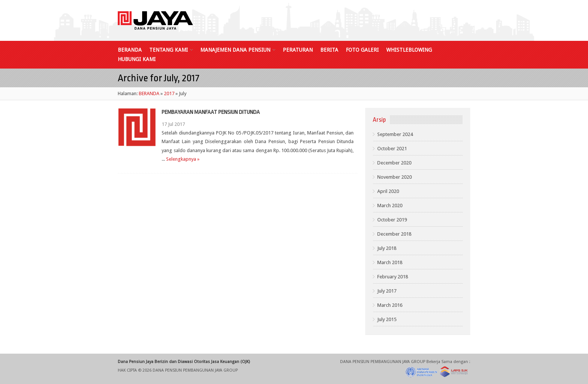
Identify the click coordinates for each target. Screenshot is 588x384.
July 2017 (387, 291)
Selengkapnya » (183, 159)
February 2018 (393, 277)
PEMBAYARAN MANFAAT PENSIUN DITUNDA (211, 112)
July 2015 (387, 319)
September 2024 (395, 134)
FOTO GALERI (362, 50)
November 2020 (394, 177)
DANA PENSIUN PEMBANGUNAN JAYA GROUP (195, 370)
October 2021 (392, 149)
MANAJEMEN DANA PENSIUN (238, 50)
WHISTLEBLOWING (409, 50)
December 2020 (394, 163)
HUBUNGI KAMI (137, 59)
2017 (169, 93)
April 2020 (388, 191)
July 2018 (387, 248)
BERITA (329, 50)
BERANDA (130, 50)
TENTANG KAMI (171, 50)
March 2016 (390, 305)
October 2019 (392, 220)
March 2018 (390, 262)
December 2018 (394, 234)
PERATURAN (298, 50)
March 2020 (390, 205)
